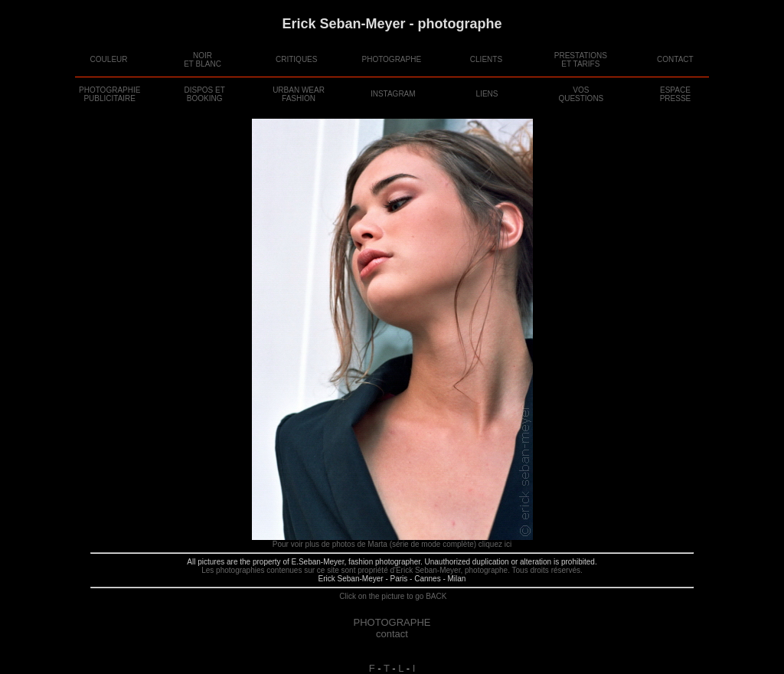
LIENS (487, 94)
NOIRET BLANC (203, 60)
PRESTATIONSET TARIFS (581, 60)
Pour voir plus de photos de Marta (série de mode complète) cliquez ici (392, 544)
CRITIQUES (296, 59)
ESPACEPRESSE (676, 94)
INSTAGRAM (393, 94)
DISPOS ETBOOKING (205, 94)
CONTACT (675, 59)
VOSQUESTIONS (581, 94)
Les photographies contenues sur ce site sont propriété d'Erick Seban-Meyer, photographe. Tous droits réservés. (392, 570)
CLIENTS (486, 59)
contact (392, 634)
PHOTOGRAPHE (391, 59)
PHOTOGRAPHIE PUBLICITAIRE (109, 94)
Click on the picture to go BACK (392, 596)
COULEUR (109, 59)
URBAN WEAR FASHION (299, 94)
